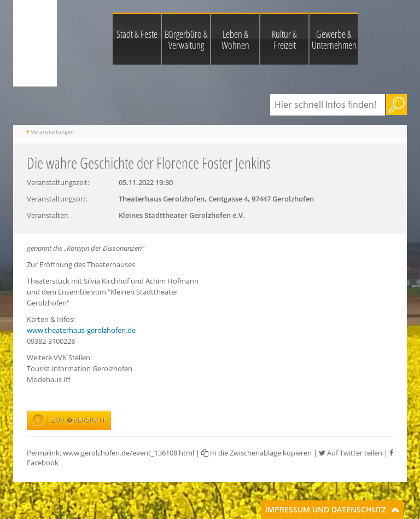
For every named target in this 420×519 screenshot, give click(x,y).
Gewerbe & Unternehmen (334, 39)
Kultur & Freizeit (284, 39)
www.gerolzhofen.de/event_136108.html (129, 453)
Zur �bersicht (78, 420)
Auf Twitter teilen (351, 453)
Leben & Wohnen (235, 39)
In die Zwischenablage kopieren (256, 453)
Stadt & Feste (137, 34)
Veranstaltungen (52, 131)
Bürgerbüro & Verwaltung (186, 39)
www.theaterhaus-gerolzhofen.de (81, 330)
